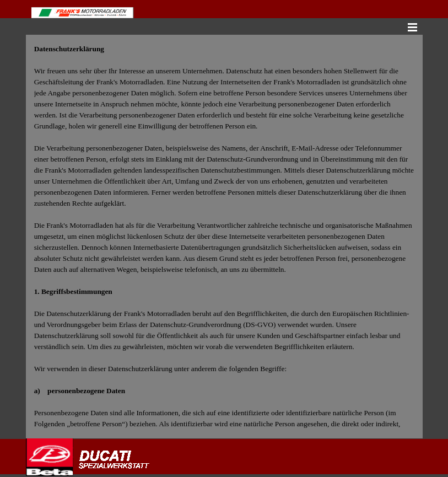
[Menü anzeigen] (413, 27)
